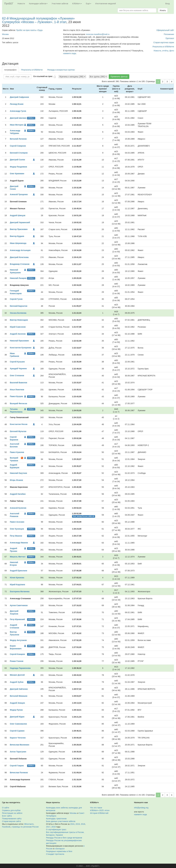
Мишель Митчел (18, 557)
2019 (78, 824)
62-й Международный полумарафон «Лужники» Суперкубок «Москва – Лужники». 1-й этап (38, 20)
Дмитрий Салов (17, 160)
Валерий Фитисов (18, 403)
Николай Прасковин (19, 341)
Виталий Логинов (18, 139)
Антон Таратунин (18, 752)
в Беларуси (60, 849)
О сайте (6, 808)
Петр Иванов (16, 536)
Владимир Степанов (20, 264)
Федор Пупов (16, 710)
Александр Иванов (19, 543)
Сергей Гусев (16, 299)
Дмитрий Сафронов (19, 97)
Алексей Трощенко (19, 194)
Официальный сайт (165, 30)
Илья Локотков (17, 390)
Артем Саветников (19, 605)
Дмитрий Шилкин (18, 118)
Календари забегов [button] (38, 4)
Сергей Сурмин (17, 731)
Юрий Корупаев (17, 585)
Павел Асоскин (17, 522)
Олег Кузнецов (17, 529)
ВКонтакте (29, 824)
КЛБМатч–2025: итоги (100, 810)
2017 (48, 827)
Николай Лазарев (18, 278)
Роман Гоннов (17, 661)
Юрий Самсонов (18, 327)
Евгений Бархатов (19, 306)
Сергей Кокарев (17, 654)
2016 (53, 827)
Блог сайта (7, 816)
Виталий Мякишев (19, 696)
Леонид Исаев (17, 104)
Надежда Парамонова (20, 668)
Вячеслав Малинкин (20, 745)
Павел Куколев (17, 452)
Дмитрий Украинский (20, 222)
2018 (83, 824)
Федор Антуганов (18, 640)
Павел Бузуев (16, 396)
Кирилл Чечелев (18, 738)
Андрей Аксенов (18, 334)
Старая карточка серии (164, 42)
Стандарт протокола (55, 854)
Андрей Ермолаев (18, 571)
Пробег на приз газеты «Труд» (30, 30)
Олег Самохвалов (18, 724)
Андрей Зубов (17, 682)
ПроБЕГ (9, 4)
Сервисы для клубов (11, 810)
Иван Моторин (17, 125)
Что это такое (96, 808)
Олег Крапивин (17, 174)
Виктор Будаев (17, 236)
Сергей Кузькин (17, 362)
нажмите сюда (70, 53)
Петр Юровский (17, 619)
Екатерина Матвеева (20, 592)
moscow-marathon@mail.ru (98, 34)
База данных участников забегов (61, 821)
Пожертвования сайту (12, 819)
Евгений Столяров (19, 153)
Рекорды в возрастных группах (61, 70)
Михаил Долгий (17, 675)
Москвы (73, 813)
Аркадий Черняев (18, 369)
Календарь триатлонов (56, 819)
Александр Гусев (18, 111)
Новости (21, 4)
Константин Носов (19, 424)
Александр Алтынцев (20, 250)
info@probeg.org (141, 808)
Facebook (6, 827)
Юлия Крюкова (17, 578)
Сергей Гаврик (17, 766)
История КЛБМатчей (99, 813)
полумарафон (10, 70)
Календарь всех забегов (57, 808)
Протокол (170, 38)
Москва (5, 34)
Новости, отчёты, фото (164, 51)
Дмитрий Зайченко (19, 689)
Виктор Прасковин (19, 229)
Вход (168, 4)
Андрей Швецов (18, 215)
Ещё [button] (89, 4)
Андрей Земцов (17, 703)
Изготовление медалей (106, 4)
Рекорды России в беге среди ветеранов (64, 838)
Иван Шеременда (18, 243)
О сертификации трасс (56, 829)
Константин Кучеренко (21, 348)
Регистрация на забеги (12, 813)
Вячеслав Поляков (19, 773)
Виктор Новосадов (19, 320)
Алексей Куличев (18, 508)
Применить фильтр (119, 77)
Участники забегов (60, 4)
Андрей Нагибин (18, 494)
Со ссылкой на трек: (43, 76)
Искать (163, 10)
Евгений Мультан (18, 431)
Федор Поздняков (18, 167)
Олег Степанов (17, 375)
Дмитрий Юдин (17, 717)
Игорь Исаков (16, 480)
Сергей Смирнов (18, 146)
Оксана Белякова (18, 313)
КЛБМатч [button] (77, 4)
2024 (72, 824)
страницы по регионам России (25, 827)
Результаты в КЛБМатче (163, 47)
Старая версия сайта (11, 821)
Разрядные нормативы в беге (59, 851)
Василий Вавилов (18, 383)
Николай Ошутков (18, 473)
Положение (169, 34)
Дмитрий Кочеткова (19, 257)
